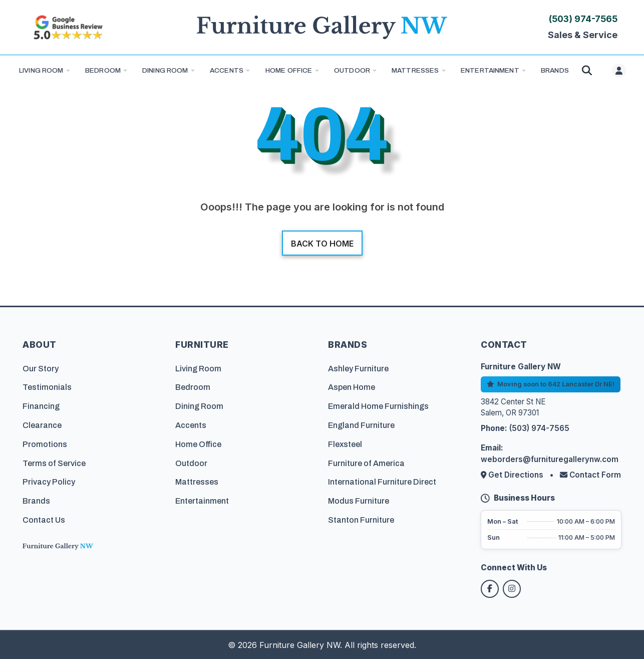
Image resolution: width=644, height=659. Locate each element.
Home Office (289, 70)
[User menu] (619, 71)
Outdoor (352, 70)
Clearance (42, 425)
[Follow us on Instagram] (512, 589)
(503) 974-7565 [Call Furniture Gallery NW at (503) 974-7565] (583, 19)
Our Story (41, 369)
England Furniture (361, 425)
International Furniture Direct (382, 482)
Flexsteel (345, 444)
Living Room (41, 70)
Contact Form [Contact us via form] (590, 475)
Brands (36, 501)
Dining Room (165, 70)
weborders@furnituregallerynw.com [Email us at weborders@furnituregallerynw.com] (550, 459)
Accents (227, 70)
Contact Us (44, 520)
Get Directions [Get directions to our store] (513, 475)
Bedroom (103, 70)
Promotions (45, 444)
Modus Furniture (359, 501)
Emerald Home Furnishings (378, 406)
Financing (41, 406)
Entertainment (490, 70)
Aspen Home (352, 387)
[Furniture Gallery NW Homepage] (322, 27)
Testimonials (47, 387)
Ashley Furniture (358, 369)
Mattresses (415, 70)
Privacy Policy (49, 482)
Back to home (322, 244)
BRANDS (555, 70)
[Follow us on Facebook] (490, 589)
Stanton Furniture (361, 520)
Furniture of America (366, 463)
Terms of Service (54, 463)
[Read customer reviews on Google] (68, 27)
